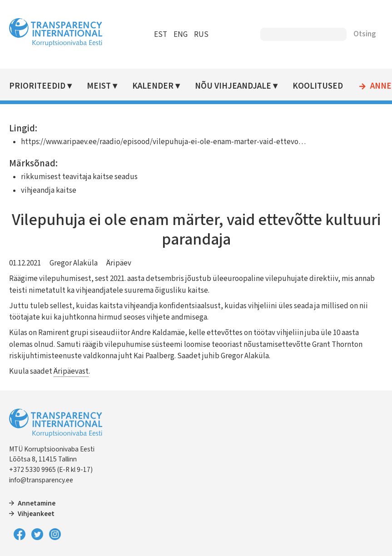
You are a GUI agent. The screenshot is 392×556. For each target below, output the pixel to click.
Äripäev (119, 263)
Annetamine (37, 503)
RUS (201, 35)
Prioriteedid (37, 86)
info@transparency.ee (41, 480)
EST (161, 35)
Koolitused (318, 86)
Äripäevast (71, 371)
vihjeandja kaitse (49, 190)
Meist (99, 86)
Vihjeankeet (36, 514)
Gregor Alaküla (74, 263)
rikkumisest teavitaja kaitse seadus (79, 177)
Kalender (153, 86)
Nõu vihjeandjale (233, 86)
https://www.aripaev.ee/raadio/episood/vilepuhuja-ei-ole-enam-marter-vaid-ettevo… (163, 142)
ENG (181, 35)
